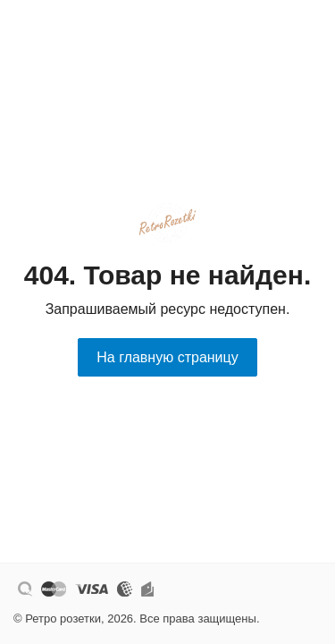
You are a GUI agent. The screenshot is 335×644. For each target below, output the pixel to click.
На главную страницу (167, 357)
